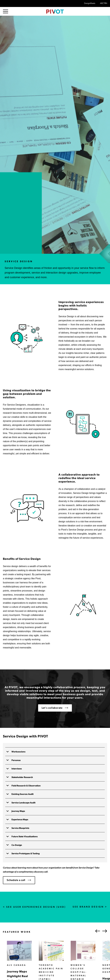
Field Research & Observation (26, 786)
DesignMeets (90, 3)
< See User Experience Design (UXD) (34, 907)
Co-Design (17, 845)
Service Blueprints (20, 828)
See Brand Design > (90, 907)
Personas (16, 760)
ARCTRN (104, 3)
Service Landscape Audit (23, 803)
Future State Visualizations (24, 837)
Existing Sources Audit (22, 794)
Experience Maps (20, 820)
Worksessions (18, 752)
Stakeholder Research (22, 777)
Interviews (16, 769)
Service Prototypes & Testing (25, 854)
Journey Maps (18, 811)
